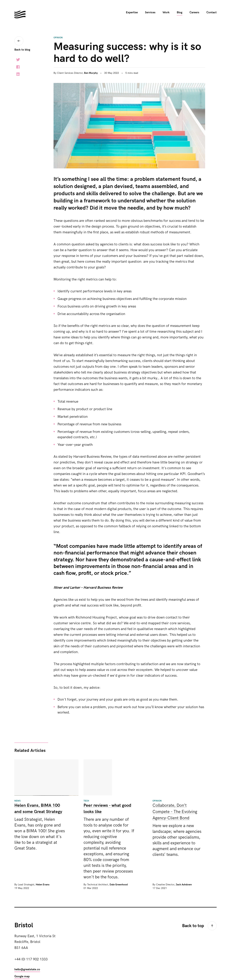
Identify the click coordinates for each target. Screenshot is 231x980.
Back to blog (22, 50)
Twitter (18, 60)
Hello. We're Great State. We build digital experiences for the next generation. (20, 15)
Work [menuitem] (166, 13)
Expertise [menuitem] (132, 13)
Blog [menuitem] (180, 13)
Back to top (193, 926)
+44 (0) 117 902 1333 (31, 959)
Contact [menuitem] (212, 13)
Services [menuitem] (150, 13)
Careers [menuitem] (194, 13)
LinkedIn (18, 74)
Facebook (18, 67)
